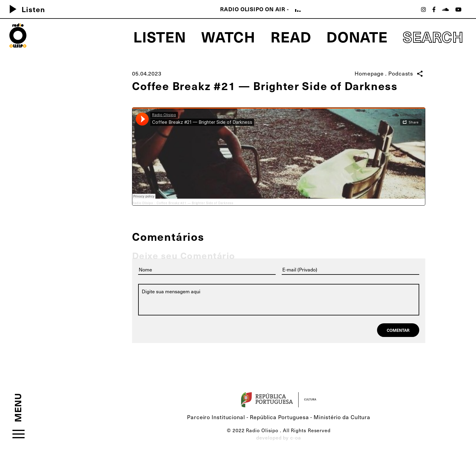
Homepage (369, 73)
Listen (25, 9)
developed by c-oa (279, 437)
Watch (228, 36)
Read (291, 36)
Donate (357, 36)
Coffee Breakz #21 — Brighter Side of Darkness (195, 203)
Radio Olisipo (143, 203)
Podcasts (401, 73)
